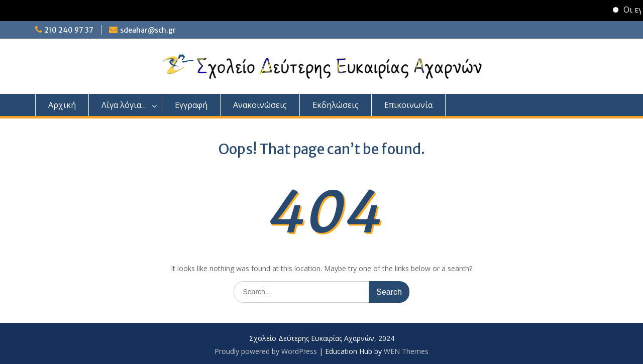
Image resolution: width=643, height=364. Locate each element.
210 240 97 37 (69, 30)
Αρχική (62, 105)
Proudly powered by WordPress (266, 351)
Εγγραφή (191, 105)
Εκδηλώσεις (336, 105)
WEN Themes (406, 351)
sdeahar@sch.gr (148, 30)
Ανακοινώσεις (260, 105)
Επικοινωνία (408, 105)
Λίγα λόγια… (124, 105)
